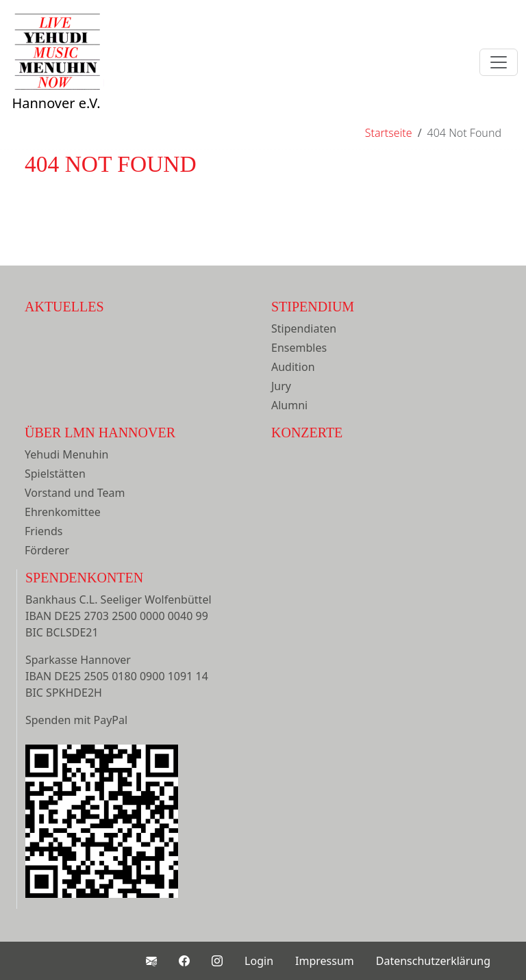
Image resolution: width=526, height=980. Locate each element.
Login (259, 961)
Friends (43, 531)
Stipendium (313, 307)
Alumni (289, 405)
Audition (293, 367)
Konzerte (307, 433)
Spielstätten (55, 474)
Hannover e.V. (56, 77)
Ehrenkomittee (63, 512)
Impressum (325, 961)
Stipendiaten (304, 328)
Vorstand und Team (75, 493)
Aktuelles (64, 307)
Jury (281, 386)
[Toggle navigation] (499, 62)
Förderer (47, 550)
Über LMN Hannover (100, 433)
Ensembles (299, 348)
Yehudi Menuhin (66, 454)
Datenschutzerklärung (433, 961)
